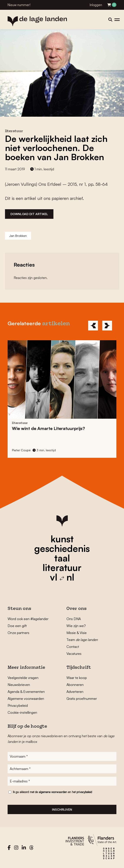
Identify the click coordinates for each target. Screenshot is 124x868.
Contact (73, 647)
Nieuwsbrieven (19, 685)
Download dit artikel (29, 214)
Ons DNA (74, 619)
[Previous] (93, 326)
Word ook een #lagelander (28, 619)
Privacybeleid (18, 705)
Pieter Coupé (21, 450)
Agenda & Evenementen (26, 692)
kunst (62, 539)
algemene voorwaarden (53, 792)
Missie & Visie (77, 633)
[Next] (107, 326)
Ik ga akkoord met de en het (52, 792)
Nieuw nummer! (19, 5)
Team (82, 640)
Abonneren (75, 685)
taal (62, 558)
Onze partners (18, 633)
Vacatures (74, 654)
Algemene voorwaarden (26, 699)
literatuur (62, 568)
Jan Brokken (18, 236)
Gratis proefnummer (82, 699)
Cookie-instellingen (22, 712)
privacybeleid (84, 792)
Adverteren (75, 692)
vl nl (62, 577)
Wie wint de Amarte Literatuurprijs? (48, 428)
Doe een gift (17, 626)
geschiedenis (62, 548)
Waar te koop (77, 678)
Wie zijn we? (76, 626)
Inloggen (96, 5)
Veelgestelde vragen (23, 678)
